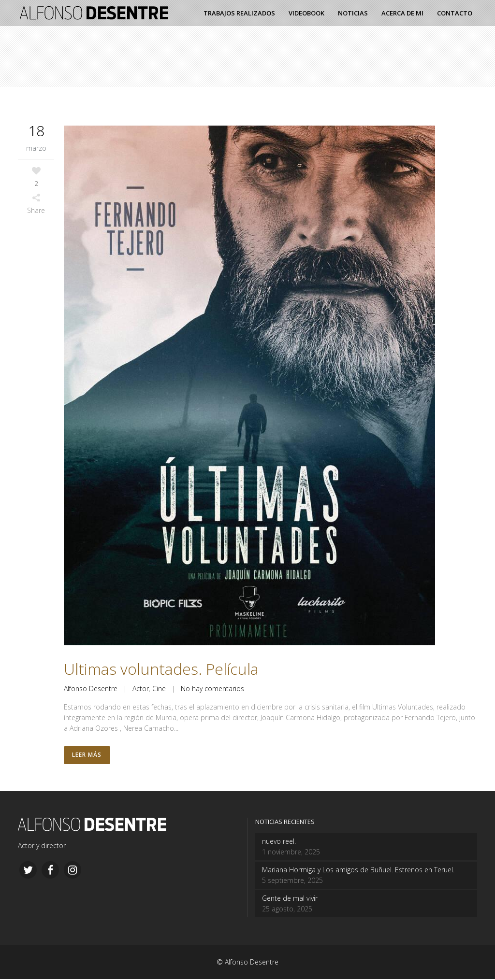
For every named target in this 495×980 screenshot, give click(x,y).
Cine (159, 689)
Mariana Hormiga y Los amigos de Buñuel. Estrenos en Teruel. (358, 871)
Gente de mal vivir (290, 899)
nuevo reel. (279, 842)
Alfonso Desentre (91, 689)
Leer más (87, 756)
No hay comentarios (212, 689)
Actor (141, 689)
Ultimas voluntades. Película (161, 669)
